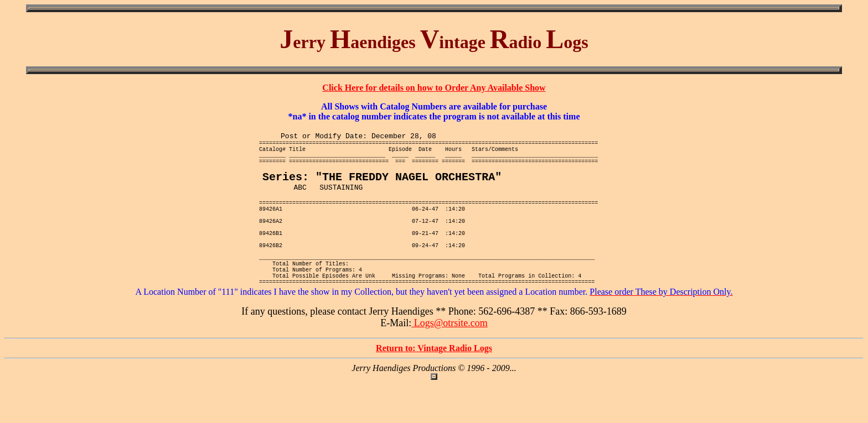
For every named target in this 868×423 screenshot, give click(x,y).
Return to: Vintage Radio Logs (434, 387)
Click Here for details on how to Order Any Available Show (434, 88)
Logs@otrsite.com (449, 362)
